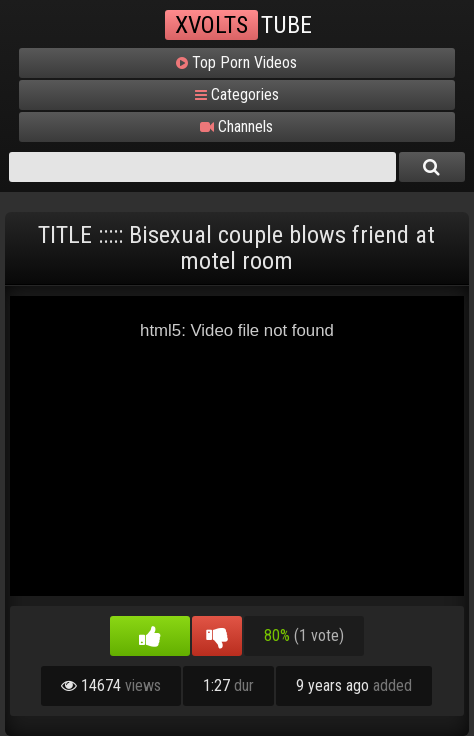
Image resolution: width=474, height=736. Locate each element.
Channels (236, 127)
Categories (237, 95)
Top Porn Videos (236, 63)
